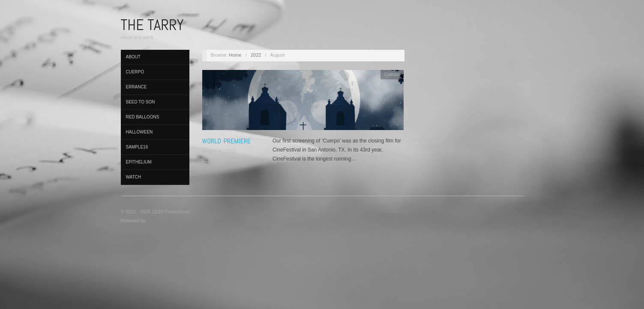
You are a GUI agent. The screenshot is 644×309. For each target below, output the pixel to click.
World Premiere (227, 141)
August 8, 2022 (219, 151)
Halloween (139, 132)
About (133, 57)
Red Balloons (143, 117)
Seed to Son (141, 102)
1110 (207, 160)
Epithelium (139, 162)
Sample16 (137, 147)
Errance (136, 87)
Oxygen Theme (163, 221)
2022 (256, 55)
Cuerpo (135, 72)
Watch (134, 177)
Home (235, 55)
